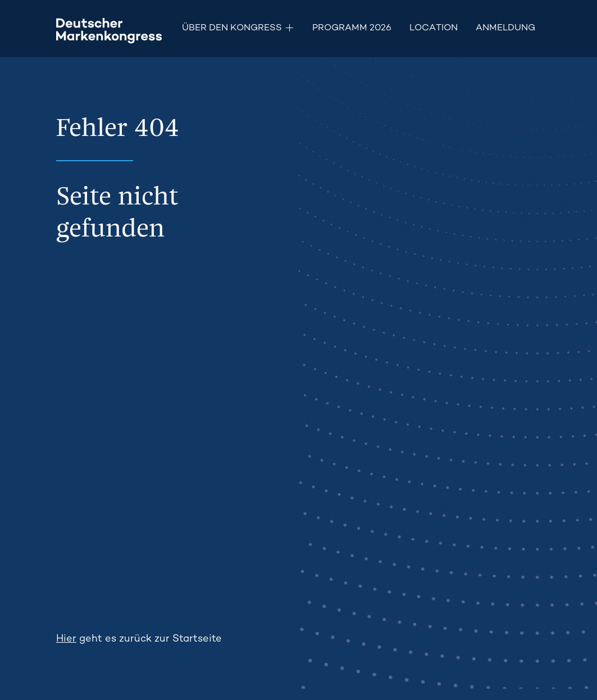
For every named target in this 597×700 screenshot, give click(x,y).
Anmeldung (505, 28)
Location (434, 28)
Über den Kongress (232, 28)
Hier (66, 639)
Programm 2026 (352, 28)
